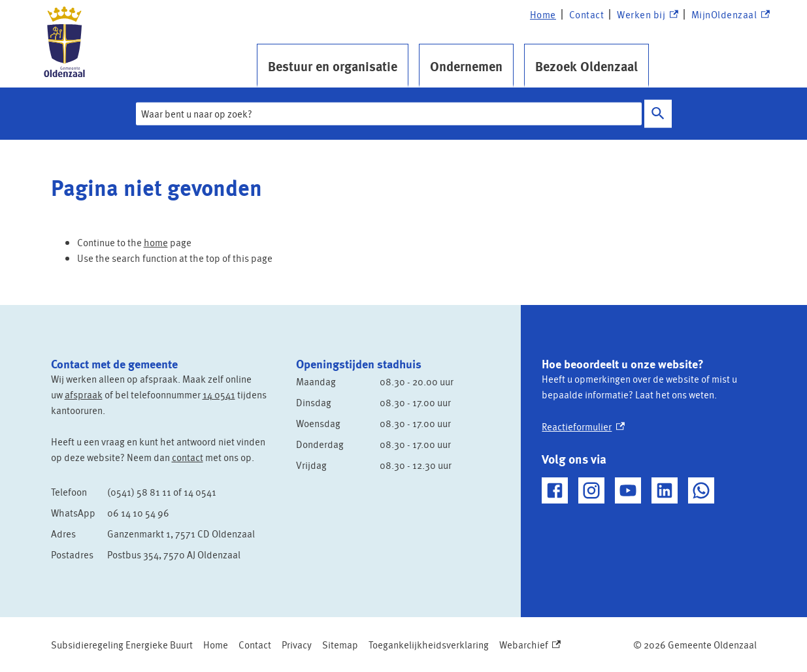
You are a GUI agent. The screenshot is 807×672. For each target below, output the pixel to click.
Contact (587, 14)
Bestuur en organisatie (333, 66)
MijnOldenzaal (731, 15)
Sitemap (340, 645)
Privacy (297, 645)
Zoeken (656, 113)
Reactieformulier (583, 426)
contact (188, 457)
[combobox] (389, 114)
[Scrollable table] (163, 523)
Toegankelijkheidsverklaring (429, 645)
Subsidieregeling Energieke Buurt (122, 645)
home (156, 242)
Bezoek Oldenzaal (586, 66)
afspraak (84, 394)
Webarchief (530, 645)
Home (543, 14)
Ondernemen (466, 66)
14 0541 (219, 394)
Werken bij (647, 15)
